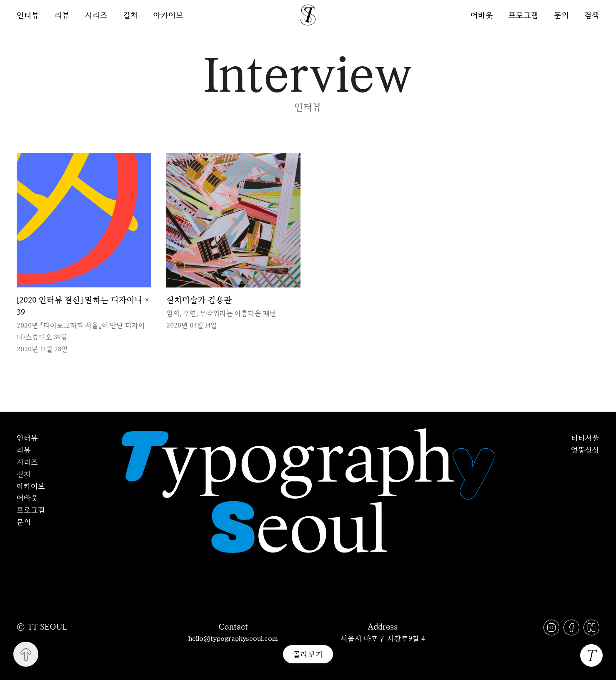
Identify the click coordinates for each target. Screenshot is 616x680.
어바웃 (482, 15)
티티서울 (585, 437)
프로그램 (523, 15)
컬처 (130, 15)
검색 (592, 15)
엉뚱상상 (585, 450)
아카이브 (168, 15)
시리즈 (96, 15)
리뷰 (62, 15)
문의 (561, 15)
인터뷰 (28, 15)
